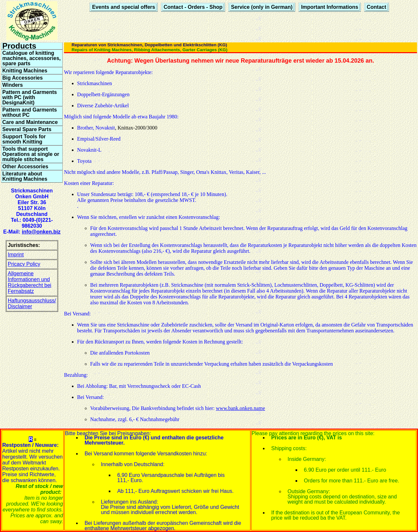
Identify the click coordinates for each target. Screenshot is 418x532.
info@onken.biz (41, 232)
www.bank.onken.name (240, 408)
